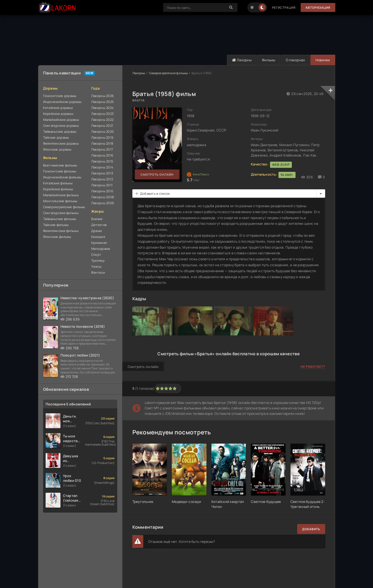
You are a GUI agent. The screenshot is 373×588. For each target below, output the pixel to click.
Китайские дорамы (58, 108)
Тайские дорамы (56, 137)
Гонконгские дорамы (60, 96)
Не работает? (313, 367)
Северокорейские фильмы (64, 207)
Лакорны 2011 (102, 185)
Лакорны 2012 (102, 179)
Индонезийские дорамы (62, 102)
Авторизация (318, 8)
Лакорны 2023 (102, 114)
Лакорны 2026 (102, 96)
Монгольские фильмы (60, 201)
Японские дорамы (57, 149)
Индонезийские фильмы (62, 177)
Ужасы (96, 266)
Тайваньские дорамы (60, 131)
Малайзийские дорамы (61, 120)
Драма (96, 231)
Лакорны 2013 (102, 173)
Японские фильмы (57, 237)
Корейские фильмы (58, 189)
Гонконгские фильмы (60, 171)
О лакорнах (295, 60)
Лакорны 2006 (103, 203)
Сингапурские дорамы (61, 126)
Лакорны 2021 (102, 126)
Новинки (323, 60)
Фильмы (269, 60)
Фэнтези (98, 272)
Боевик (97, 219)
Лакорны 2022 (102, 120)
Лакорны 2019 (102, 137)
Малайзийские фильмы (61, 195)
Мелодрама (101, 249)
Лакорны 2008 (103, 197)
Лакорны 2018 (102, 143)
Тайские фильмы (56, 225)
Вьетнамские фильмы (60, 165)
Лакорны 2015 (102, 161)
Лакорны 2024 (102, 108)
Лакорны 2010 (102, 191)
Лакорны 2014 (102, 167)
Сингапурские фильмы (61, 213)
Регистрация (284, 8)
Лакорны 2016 (102, 155)
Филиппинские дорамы (61, 143)
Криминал (99, 243)
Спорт (96, 255)
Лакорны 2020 (102, 131)
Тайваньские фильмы (60, 219)
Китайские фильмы (58, 183)
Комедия (98, 237)
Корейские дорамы (58, 114)
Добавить (311, 529)
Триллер (98, 261)
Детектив (99, 225)
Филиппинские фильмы (61, 231)
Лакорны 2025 (102, 102)
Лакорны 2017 (102, 149)
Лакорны (242, 60)
